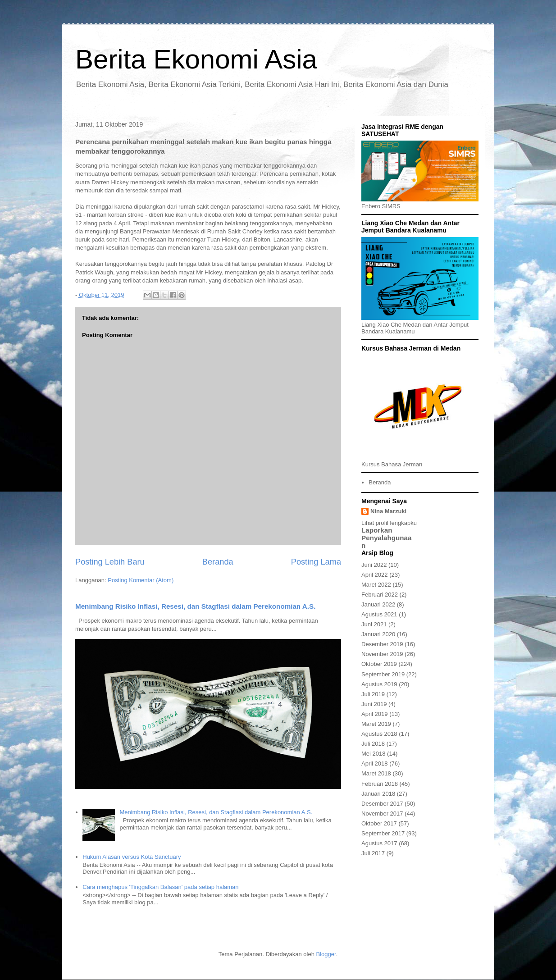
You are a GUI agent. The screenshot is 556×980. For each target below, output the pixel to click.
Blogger (326, 954)
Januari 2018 (378, 794)
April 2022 (375, 575)
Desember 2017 (382, 804)
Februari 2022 (380, 595)
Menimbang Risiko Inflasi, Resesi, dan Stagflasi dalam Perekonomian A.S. (195, 606)
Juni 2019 (374, 704)
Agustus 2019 (379, 684)
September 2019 (383, 674)
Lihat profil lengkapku (389, 523)
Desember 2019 (382, 644)
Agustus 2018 (379, 734)
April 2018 (375, 763)
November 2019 (382, 654)
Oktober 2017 (379, 823)
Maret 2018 (376, 773)
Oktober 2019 (379, 664)
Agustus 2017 (379, 843)
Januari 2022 (378, 604)
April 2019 (375, 714)
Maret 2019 (376, 724)
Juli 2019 (373, 694)
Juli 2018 (373, 744)
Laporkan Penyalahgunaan (387, 538)
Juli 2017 (373, 853)
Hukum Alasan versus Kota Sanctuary (132, 857)
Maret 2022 (376, 585)
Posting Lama (316, 562)
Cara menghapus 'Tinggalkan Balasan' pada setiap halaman (160, 887)
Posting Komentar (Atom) (141, 580)
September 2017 (383, 833)
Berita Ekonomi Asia (196, 59)
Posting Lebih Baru (110, 562)
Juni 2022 (374, 565)
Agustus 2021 (379, 614)
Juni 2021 (374, 624)
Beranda (218, 562)
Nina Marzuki (388, 511)
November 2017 (382, 814)
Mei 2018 (373, 754)
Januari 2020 (378, 634)
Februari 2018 (380, 784)
